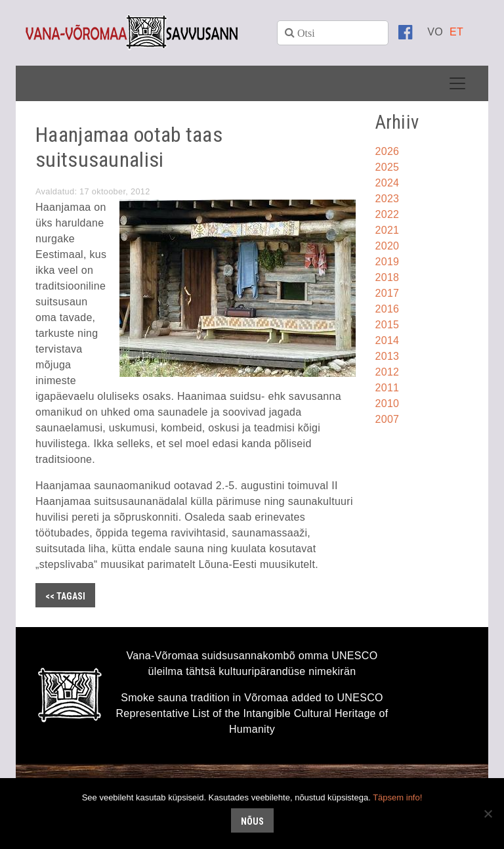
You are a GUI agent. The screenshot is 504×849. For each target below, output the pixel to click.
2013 (388, 356)
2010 (388, 403)
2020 (388, 246)
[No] (488, 814)
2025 (388, 167)
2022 (388, 214)
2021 (388, 230)
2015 (388, 325)
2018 (388, 277)
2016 (388, 309)
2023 (388, 199)
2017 (388, 293)
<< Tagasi (65, 596)
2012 (388, 372)
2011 (388, 388)
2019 (388, 262)
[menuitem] (435, 32)
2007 (388, 419)
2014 (388, 340)
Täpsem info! (397, 797)
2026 (388, 151)
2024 (388, 183)
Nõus (252, 821)
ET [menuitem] (456, 32)
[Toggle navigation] (457, 83)
